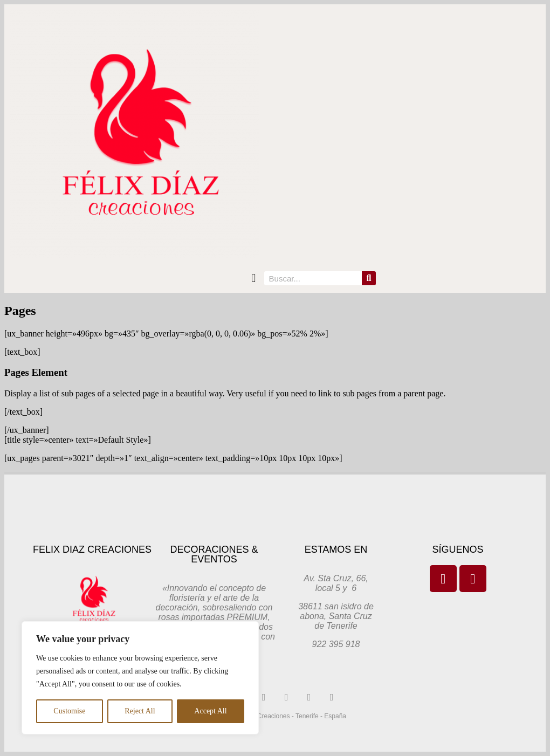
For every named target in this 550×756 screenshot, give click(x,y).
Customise (69, 711)
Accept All (210, 711)
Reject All (140, 711)
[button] (254, 279)
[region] (140, 678)
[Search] (369, 278)
